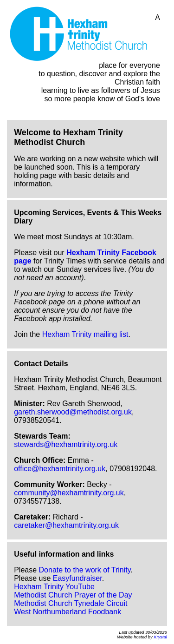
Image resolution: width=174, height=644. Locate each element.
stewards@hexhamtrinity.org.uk (66, 444)
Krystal (160, 637)
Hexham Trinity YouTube (54, 587)
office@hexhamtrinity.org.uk (60, 469)
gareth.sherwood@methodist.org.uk (73, 412)
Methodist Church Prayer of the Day (73, 595)
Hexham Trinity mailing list (85, 334)
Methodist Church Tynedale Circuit (71, 603)
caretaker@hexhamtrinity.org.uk (66, 525)
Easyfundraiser (77, 578)
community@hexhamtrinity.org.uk (69, 493)
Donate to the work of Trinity (85, 570)
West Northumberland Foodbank (68, 612)
